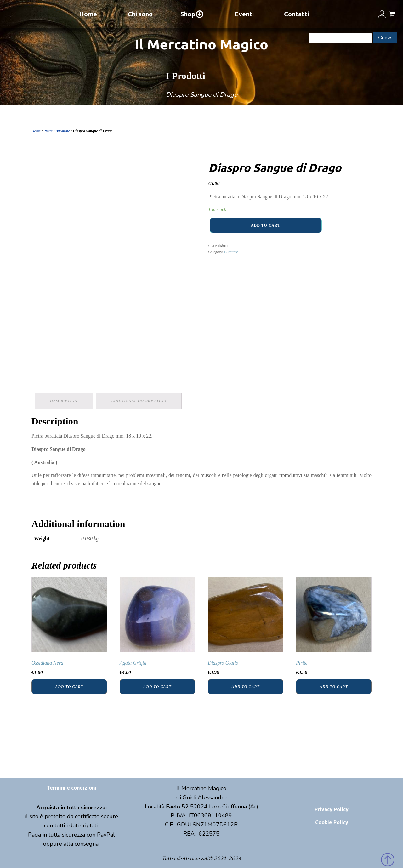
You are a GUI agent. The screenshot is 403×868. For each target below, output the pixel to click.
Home (88, 14)
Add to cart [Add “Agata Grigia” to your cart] (157, 687)
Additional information (139, 401)
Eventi (244, 14)
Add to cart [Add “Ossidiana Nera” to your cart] (69, 687)
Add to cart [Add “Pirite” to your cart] (334, 687)
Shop (192, 14)
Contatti (296, 14)
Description (64, 401)
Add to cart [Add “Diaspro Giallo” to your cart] (245, 687)
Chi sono (140, 14)
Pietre (48, 131)
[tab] (64, 401)
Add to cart (266, 225)
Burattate (62, 131)
